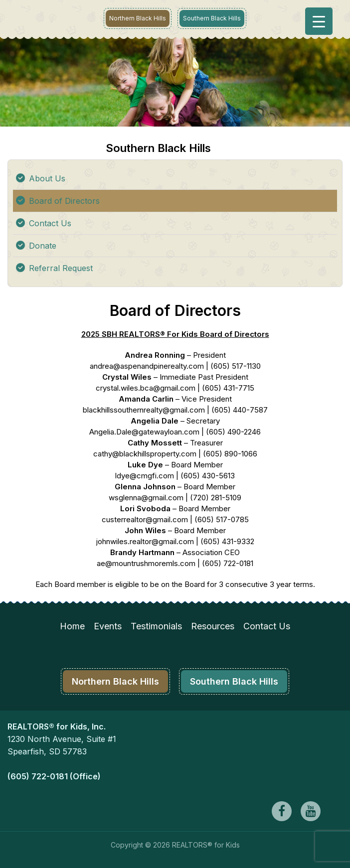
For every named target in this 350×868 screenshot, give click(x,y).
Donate (43, 246)
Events (108, 626)
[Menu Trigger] (319, 21)
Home (72, 626)
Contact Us (50, 223)
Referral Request (61, 268)
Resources (213, 626)
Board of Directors (64, 201)
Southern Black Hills (212, 18)
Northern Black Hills (138, 18)
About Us (47, 178)
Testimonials (156, 626)
